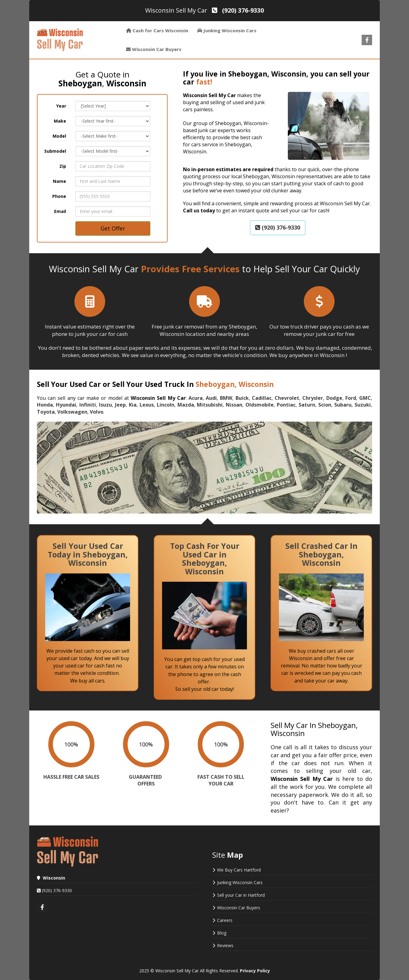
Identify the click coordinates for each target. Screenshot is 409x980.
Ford (351, 398)
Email (60, 211)
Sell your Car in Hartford (241, 895)
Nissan (234, 405)
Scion (325, 405)
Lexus (147, 405)
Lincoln (166, 405)
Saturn (307, 405)
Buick (242, 398)
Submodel (55, 151)
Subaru (343, 405)
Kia (133, 405)
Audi (211, 398)
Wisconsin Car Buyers (239, 908)
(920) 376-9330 (278, 227)
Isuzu (105, 405)
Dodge (334, 398)
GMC (365, 398)
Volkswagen (72, 412)
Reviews (225, 945)
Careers (225, 920)
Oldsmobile (260, 405)
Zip (63, 166)
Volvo (97, 412)
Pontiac (286, 405)
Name (60, 181)
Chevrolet (287, 398)
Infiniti (88, 405)
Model (59, 136)
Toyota (46, 412)
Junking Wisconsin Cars (240, 882)
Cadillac (262, 398)
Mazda (186, 405)
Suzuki (363, 405)
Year (61, 106)
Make (60, 121)
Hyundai (66, 405)
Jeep (120, 405)
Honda (45, 405)
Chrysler (313, 398)
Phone (59, 196)
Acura (196, 398)
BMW (226, 398)
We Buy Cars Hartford (239, 870)
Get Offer (113, 228)
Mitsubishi (210, 405)
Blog (222, 933)
